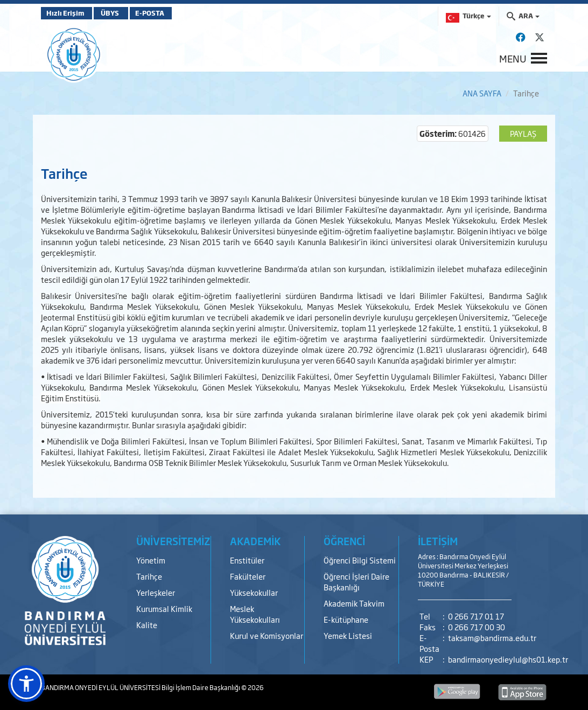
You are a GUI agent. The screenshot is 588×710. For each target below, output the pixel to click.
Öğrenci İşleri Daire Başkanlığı (356, 582)
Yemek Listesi (348, 635)
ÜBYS (120, 13)
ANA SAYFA (482, 93)
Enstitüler (247, 560)
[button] (26, 684)
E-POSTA (170, 13)
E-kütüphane (346, 619)
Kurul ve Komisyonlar (267, 635)
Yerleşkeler (156, 592)
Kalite (147, 625)
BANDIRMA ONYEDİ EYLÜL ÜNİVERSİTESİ (101, 687)
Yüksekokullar (254, 592)
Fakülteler (248, 576)
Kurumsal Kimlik (164, 608)
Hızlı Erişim (68, 13)
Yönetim (151, 560)
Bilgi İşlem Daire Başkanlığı (201, 687)
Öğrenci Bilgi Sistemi (360, 560)
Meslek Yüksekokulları (255, 614)
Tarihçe (149, 576)
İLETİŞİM (438, 541)
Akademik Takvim (354, 603)
